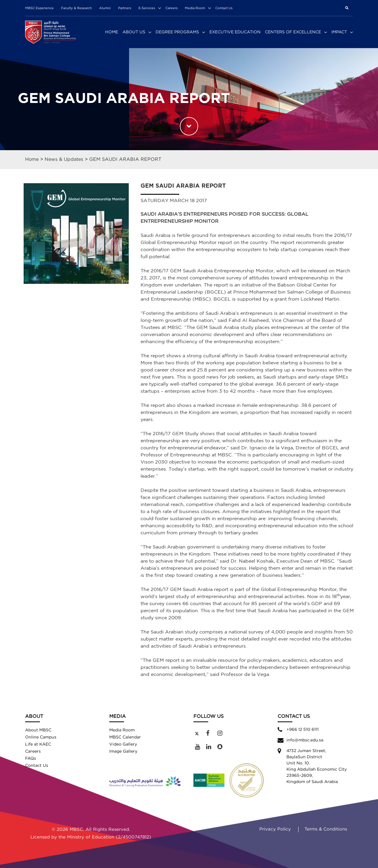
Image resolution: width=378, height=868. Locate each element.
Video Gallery (123, 744)
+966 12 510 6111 (303, 730)
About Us (134, 32)
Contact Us (224, 8)
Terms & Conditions (326, 829)
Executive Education (235, 32)
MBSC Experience (39, 8)
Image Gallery (123, 751)
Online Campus (41, 737)
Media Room (195, 8)
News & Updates (64, 159)
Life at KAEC (38, 744)
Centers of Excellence (293, 32)
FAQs (31, 759)
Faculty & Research (76, 8)
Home (112, 32)
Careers (171, 8)
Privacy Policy (275, 829)
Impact (339, 32)
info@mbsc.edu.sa (305, 740)
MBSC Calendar (125, 737)
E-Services (147, 8)
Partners (125, 8)
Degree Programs (177, 32)
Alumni (105, 8)
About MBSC (38, 730)
